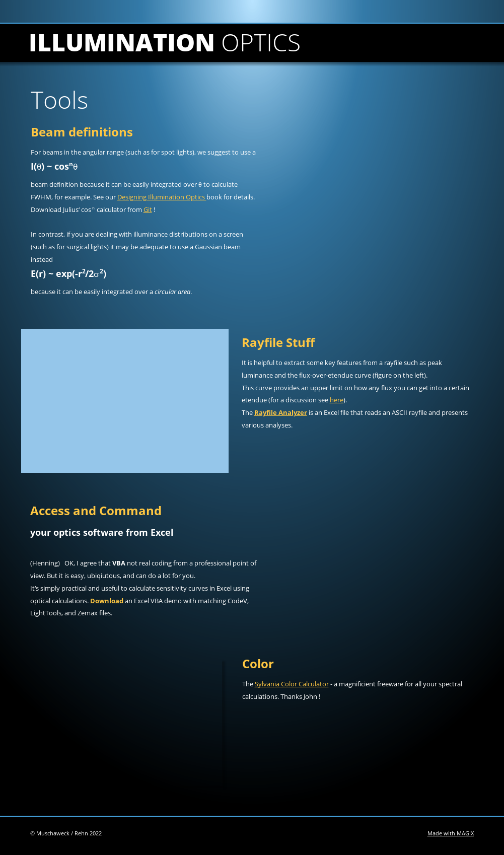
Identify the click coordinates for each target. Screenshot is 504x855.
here (337, 400)
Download (107, 601)
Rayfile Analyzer (281, 412)
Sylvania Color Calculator (292, 684)
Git (148, 209)
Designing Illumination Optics (162, 197)
